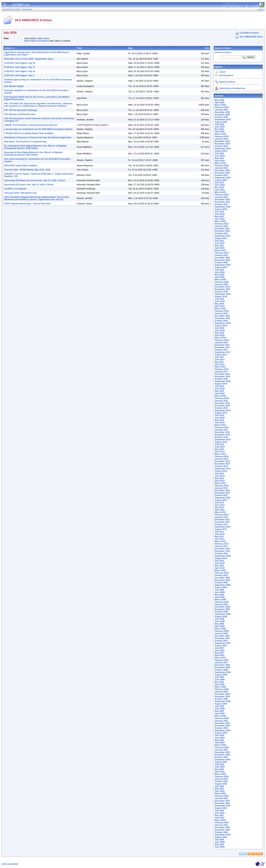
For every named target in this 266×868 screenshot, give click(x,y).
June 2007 (220, 650)
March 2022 (220, 221)
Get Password (226, 76)
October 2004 (221, 728)
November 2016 (222, 377)
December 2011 (222, 520)
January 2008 (221, 634)
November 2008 (222, 609)
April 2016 (220, 393)
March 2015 (220, 425)
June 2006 (220, 680)
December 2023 (222, 170)
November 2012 (222, 493)
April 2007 (220, 655)
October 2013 (221, 466)
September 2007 (223, 643)
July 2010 (219, 561)
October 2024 (221, 146)
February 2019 (222, 311)
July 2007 (219, 648)
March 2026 (220, 105)
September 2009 (223, 585)
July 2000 (219, 840)
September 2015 (223, 410)
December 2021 (222, 229)
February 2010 (222, 573)
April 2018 (220, 335)
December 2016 (222, 374)
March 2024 (220, 163)
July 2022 (219, 212)
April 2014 (220, 452)
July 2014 (219, 444)
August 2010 (221, 558)
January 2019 (221, 313)
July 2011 (219, 532)
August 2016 (221, 384)
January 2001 (221, 825)
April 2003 (220, 772)
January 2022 (221, 226)
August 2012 (221, 500)
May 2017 (219, 362)
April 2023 (220, 190)
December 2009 (222, 578)
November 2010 (222, 551)
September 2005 (223, 701)
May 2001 (219, 815)
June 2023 (220, 185)
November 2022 (222, 202)
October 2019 (221, 292)
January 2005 (221, 721)
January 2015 (221, 430)
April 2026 (220, 103)
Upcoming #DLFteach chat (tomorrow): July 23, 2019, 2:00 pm (35, 180)
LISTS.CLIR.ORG (10, 864)
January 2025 (221, 139)
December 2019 (222, 287)
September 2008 (223, 614)
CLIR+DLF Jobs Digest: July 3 (19, 76)
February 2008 (222, 631)
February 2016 (222, 398)
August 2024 (221, 151)
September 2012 (223, 498)
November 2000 (222, 830)
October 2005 (221, 699)
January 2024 (221, 168)
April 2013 (220, 481)
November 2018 (222, 318)
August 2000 (221, 837)
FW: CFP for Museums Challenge (21, 110)
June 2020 (220, 272)
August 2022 (221, 209)
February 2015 (222, 427)
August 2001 (221, 808)
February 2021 (222, 253)
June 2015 (220, 418)
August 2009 (221, 587)
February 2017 (222, 369)
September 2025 (223, 119)
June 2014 (220, 447)
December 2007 (222, 636)
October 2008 (221, 612)
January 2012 (221, 517)
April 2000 (220, 847)
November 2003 (222, 755)
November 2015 (222, 406)
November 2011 (222, 522)
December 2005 (222, 694)
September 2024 (223, 149)
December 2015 (222, 403)
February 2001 (222, 823)
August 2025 (221, 122)
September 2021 (223, 236)
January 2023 (221, 197)
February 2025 (222, 136)
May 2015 (219, 420)
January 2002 (221, 798)
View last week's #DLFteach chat (20, 193)
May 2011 (219, 537)
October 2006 (221, 670)
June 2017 (220, 360)
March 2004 (220, 745)
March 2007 (220, 658)
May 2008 (219, 624)
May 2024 (219, 158)
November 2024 (222, 144)
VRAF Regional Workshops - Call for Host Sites (28, 204)
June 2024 (220, 156)
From (79, 48)
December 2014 (222, 432)
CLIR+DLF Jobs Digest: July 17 (20, 67)
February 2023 (222, 195)
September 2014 (223, 440)
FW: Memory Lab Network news (20, 114)
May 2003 (219, 769)
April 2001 (220, 818)
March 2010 (220, 570)
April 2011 (220, 539)
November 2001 (222, 803)
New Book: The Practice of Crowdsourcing (25, 142)
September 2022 (223, 207)
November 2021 (222, 231)
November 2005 (222, 697)
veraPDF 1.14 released (15, 189)
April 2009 (220, 597)
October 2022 (221, 204)
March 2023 (220, 192)
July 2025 (219, 124)
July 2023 (219, 183)
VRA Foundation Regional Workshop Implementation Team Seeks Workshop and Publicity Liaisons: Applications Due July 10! (37, 198)
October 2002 (221, 781)
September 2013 (223, 469)
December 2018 (222, 316)
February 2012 (222, 515)
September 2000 (223, 835)
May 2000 (219, 844)
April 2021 (220, 248)
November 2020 (222, 260)
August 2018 (221, 326)
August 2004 (221, 733)
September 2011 (223, 527)
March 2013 (220, 483)
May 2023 (219, 187)
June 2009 (220, 592)
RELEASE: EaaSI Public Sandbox (21, 166)
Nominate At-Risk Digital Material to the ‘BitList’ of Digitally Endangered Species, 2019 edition (33, 154)
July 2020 (219, 270)
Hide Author (44, 38)
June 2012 (220, 505)
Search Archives (223, 48)
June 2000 (220, 842)
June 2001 (220, 813)
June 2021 (220, 243)
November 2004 (222, 726)
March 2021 (220, 250)
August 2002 (221, 784)
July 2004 (219, 735)
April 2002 (220, 791)
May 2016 (219, 391)
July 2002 (219, 786)
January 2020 (221, 284)
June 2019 (220, 301)
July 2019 (219, 299)
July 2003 (219, 764)
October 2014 (221, 437)
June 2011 (220, 534)
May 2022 (219, 216)
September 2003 (223, 760)
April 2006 (220, 684)
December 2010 (222, 549)
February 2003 (222, 777)
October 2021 (221, 233)
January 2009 (221, 604)
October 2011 (221, 524)
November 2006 (222, 667)
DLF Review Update (14, 86)
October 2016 (221, 379)
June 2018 (220, 330)
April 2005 (220, 714)
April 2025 (220, 132)
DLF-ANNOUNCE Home (251, 37)
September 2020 (223, 265)
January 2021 (221, 255)
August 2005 (221, 704)
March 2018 (220, 338)
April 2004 (220, 743)
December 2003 (222, 752)
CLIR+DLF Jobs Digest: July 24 (20, 71)
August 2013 (221, 471)
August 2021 (221, 238)
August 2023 (221, 180)
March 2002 (220, 794)
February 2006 (222, 689)
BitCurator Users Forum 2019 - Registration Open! (29, 59)
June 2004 (220, 738)
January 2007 (221, 663)
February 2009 (222, 602)
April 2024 (220, 161)
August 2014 (221, 442)
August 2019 (221, 296)
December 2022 (222, 200)
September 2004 (223, 730)
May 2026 (219, 100)
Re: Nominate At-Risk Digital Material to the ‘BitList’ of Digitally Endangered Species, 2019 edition (35, 147)
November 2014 (222, 435)
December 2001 (222, 801)
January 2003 (221, 779)
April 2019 (220, 306)
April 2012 (220, 510)
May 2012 (219, 507)
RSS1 (251, 854)
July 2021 (219, 241)
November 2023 (222, 173)
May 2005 (219, 711)
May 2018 (219, 333)
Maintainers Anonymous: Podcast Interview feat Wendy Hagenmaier (38, 138)
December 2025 (222, 112)
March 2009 (220, 600)
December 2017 (222, 345)
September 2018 (223, 323)
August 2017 (221, 355)
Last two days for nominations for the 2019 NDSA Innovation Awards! (38, 129)
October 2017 (221, 350)
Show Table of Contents (36, 41)
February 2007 (222, 660)
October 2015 (221, 408)
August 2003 (221, 762)
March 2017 (220, 367)
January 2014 (221, 459)
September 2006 (223, 672)
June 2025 (220, 127)
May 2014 (219, 449)
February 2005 (222, 718)
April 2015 (220, 423)
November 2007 (222, 638)
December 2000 (222, 827)
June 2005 (220, 709)
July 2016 (219, 386)
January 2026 (221, 110)
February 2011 (222, 544)
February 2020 (222, 282)
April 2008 (220, 626)
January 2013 (221, 488)
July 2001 (219, 811)
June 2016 (220, 389)
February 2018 (222, 340)
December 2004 (222, 723)
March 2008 (220, 629)
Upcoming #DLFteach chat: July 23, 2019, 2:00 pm (29, 185)
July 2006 (219, 677)
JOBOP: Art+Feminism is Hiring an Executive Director (31, 125)
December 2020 (222, 258)
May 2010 (219, 566)
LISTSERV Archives (249, 33)
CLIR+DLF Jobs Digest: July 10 (20, 63)
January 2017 (221, 372)
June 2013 (220, 476)
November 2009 (222, 580)
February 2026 (222, 107)
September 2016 (223, 381)
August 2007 (221, 646)
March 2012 (220, 512)
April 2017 (220, 364)
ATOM (243, 854)
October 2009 (221, 583)
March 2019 (220, 309)
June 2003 (220, 767)
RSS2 (259, 854)
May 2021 (219, 246)
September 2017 (223, 352)
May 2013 (219, 478)
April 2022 (220, 219)
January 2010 (221, 575)
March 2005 (220, 716)
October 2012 (221, 495)
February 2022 (222, 224)
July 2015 (219, 415)
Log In (222, 72)
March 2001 (220, 820)
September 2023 (223, 178)
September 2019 (223, 294)
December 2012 (222, 490)
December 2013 (222, 461)
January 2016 (221, 401)
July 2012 (219, 503)
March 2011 (220, 541)
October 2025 (221, 117)
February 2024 (222, 166)
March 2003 (220, 774)
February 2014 (222, 457)
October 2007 (221, 641)
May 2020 (219, 275)
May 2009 (219, 595)
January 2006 (221, 692)
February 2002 (222, 796)
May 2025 (219, 129)
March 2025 (220, 134)
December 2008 (222, 607)
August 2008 (221, 617)
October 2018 (221, 321)
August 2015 (221, 413)
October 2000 (221, 832)
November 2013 (222, 464)
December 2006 (222, 665)
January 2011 (221, 546)
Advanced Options (223, 52)
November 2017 (222, 347)
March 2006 (220, 687)
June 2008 (220, 621)
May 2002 (219, 789)
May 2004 (219, 740)
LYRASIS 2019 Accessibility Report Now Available (29, 133)
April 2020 (220, 277)
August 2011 (221, 529)
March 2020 (220, 280)
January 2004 (221, 750)
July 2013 (219, 473)
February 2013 (222, 486)
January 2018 (221, 343)
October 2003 (221, 757)
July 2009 (219, 590)
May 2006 (219, 682)
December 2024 (222, 141)
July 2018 (219, 328)
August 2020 (221, 267)
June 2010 (220, 563)
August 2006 (221, 675)
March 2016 (220, 396)
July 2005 (219, 706)
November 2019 (222, 289)
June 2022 (220, 214)
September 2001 (223, 806)
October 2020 (221, 263)
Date (130, 48)
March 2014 (220, 454)
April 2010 (220, 568)
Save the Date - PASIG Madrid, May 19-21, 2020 (27, 170)
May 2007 (219, 653)
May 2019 (219, 304)
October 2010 (221, 553)
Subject (8, 48)
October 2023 (221, 175)
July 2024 (219, 153)
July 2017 (219, 357)
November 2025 (222, 115)
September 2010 (223, 556)
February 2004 (222, 747)
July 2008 (219, 619)
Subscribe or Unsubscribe (232, 88)
